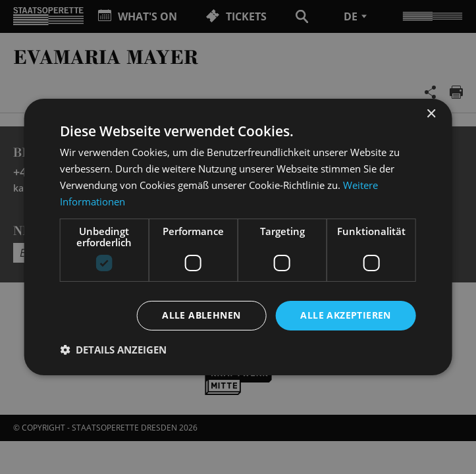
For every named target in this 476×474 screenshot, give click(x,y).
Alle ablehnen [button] (201, 315)
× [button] (431, 114)
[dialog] (238, 237)
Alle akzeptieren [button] (345, 315)
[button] (113, 350)
